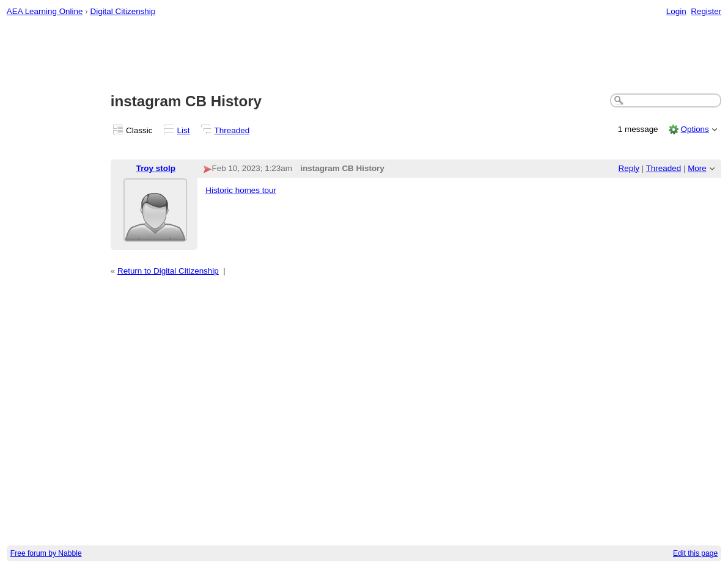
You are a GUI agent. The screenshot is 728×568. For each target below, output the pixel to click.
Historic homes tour (241, 190)
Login (676, 11)
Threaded (232, 130)
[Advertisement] (364, 56)
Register (706, 11)
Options (694, 129)
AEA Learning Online (45, 11)
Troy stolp (156, 168)
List (184, 130)
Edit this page (695, 553)
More (697, 168)
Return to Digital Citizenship (168, 271)
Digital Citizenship (123, 11)
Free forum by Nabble (46, 553)
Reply (629, 168)
